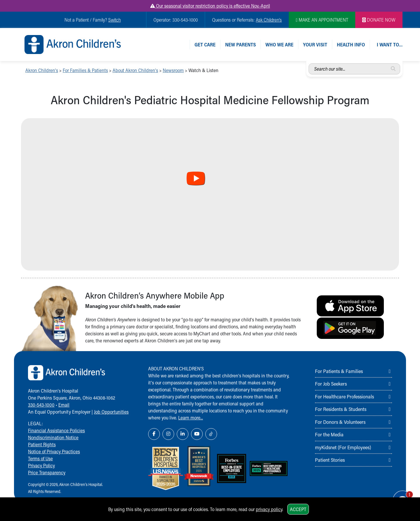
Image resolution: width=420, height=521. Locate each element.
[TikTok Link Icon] (211, 434)
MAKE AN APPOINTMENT (322, 20)
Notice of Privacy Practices (54, 451)
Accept (298, 509)
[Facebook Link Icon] (154, 434)
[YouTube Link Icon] (197, 434)
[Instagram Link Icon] (168, 434)
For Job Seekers (331, 384)
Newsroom (173, 70)
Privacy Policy (41, 465)
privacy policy (269, 509)
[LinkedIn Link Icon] (183, 434)
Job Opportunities (111, 412)
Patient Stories (330, 460)
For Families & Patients (85, 70)
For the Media (329, 434)
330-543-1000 (41, 405)
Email (64, 405)
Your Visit (315, 45)
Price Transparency (47, 472)
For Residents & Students (341, 409)
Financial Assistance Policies (56, 430)
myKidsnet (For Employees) (343, 447)
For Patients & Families (339, 371)
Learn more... (191, 418)
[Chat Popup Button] (399, 495)
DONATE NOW (379, 20)
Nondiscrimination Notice (53, 437)
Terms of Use (40, 458)
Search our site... (309, 63)
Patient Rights (42, 444)
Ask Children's (269, 20)
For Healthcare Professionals (344, 396)
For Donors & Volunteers (340, 422)
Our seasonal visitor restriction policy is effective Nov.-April (210, 6)
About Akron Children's (135, 70)
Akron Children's (42, 70)
